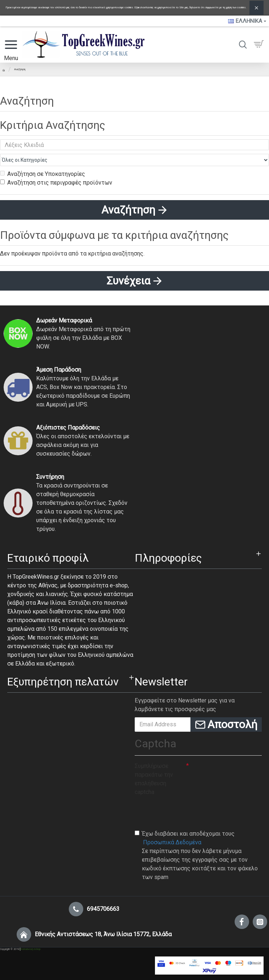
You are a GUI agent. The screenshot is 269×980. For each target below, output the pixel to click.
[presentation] (190, 812)
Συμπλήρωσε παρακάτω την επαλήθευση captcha (154, 779)
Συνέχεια (128, 281)
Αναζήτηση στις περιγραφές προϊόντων (56, 183)
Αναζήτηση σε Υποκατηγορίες (43, 174)
